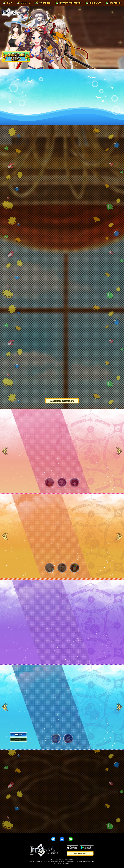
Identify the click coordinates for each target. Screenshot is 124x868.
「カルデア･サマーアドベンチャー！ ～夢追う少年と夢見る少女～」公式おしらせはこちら (16, 57)
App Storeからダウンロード (72, 848)
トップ (8, 3)
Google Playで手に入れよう (87, 848)
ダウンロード (113, 3)
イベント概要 (43, 3)
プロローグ (24, 3)
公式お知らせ (93, 3)
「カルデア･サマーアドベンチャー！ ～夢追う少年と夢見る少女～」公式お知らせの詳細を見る (62, 401)
